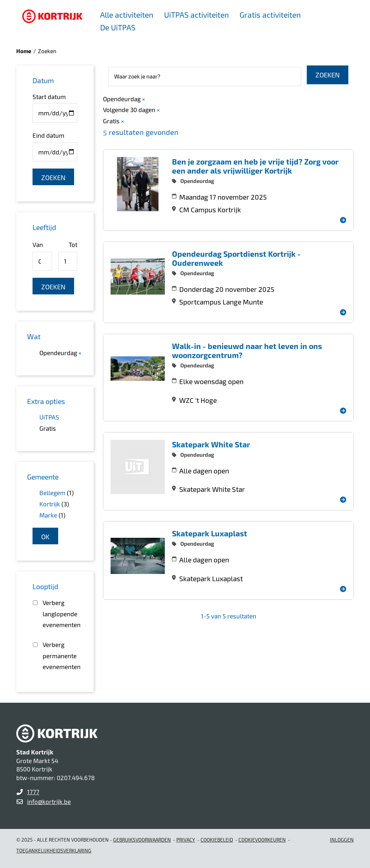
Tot (73, 244)
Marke (48, 515)
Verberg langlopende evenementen (60, 614)
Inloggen (342, 840)
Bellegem (52, 493)
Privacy (186, 840)
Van (38, 244)
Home (24, 51)
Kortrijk (50, 504)
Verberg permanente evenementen (60, 656)
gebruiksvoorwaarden (142, 840)
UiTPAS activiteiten (196, 15)
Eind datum (48, 135)
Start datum (49, 97)
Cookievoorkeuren (262, 840)
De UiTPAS (118, 27)
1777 (33, 792)
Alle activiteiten (127, 15)
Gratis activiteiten (270, 15)
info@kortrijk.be (49, 801)
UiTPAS (49, 417)
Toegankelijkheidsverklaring (54, 850)
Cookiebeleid (217, 840)
